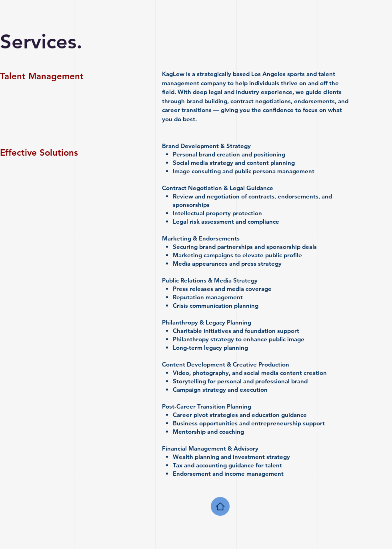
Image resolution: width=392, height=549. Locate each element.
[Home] (220, 506)
